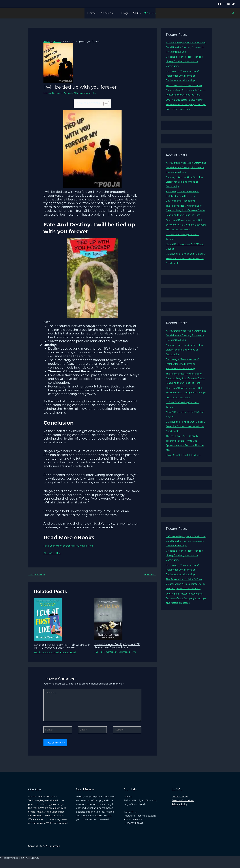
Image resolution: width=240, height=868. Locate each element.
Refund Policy (180, 802)
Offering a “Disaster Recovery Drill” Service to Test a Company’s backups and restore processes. (186, 109)
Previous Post (37, 575)
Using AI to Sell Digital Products (184, 469)
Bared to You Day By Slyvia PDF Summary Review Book (118, 646)
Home (92, 13)
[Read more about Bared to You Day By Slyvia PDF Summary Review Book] (108, 619)
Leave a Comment (54, 93)
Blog (124, 13)
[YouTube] (224, 4)
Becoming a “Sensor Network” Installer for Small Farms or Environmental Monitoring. (183, 76)
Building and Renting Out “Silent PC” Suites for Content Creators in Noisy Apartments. (185, 268)
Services (109, 13)
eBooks (71, 93)
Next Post (150, 575)
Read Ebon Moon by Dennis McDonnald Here (70, 546)
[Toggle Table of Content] (105, 103)
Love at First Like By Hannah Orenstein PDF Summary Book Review (58, 648)
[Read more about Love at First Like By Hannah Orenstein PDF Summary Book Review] (48, 619)
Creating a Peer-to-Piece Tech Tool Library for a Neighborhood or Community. (186, 61)
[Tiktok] (233, 4)
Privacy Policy (180, 809)
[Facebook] (219, 4)
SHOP (137, 13)
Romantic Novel (51, 655)
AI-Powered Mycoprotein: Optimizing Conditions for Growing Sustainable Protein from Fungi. (186, 47)
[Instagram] (229, 4)
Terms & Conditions (183, 805)
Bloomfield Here (53, 553)
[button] (114, 13)
